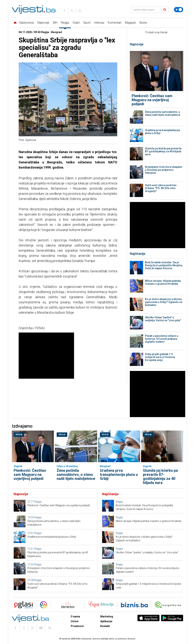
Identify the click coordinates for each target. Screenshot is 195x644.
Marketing (107, 616)
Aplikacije (106, 621)
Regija (65, 23)
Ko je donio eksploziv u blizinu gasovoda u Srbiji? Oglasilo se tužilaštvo (164, 302)
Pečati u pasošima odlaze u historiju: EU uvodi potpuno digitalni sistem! (161, 339)
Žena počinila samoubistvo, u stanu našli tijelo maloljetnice (163, 113)
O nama (75, 616)
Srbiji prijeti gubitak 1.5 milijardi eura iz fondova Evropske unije (160, 357)
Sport (87, 23)
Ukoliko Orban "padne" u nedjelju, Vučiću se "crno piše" (163, 319)
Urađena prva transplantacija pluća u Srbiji (162, 132)
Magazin (130, 23)
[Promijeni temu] (179, 10)
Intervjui (99, 23)
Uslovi (75, 621)
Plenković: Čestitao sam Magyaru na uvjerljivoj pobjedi (152, 100)
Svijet (76, 23)
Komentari (115, 23)
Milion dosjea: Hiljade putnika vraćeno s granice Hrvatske (163, 282)
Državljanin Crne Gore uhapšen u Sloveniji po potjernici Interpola (164, 170)
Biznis (143, 23)
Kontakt (105, 626)
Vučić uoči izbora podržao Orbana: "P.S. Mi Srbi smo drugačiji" (161, 188)
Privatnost (77, 626)
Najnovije (43, 23)
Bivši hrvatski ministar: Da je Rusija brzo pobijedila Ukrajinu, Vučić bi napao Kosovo (164, 265)
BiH (55, 23)
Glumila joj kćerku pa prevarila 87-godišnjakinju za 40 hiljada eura (163, 151)
